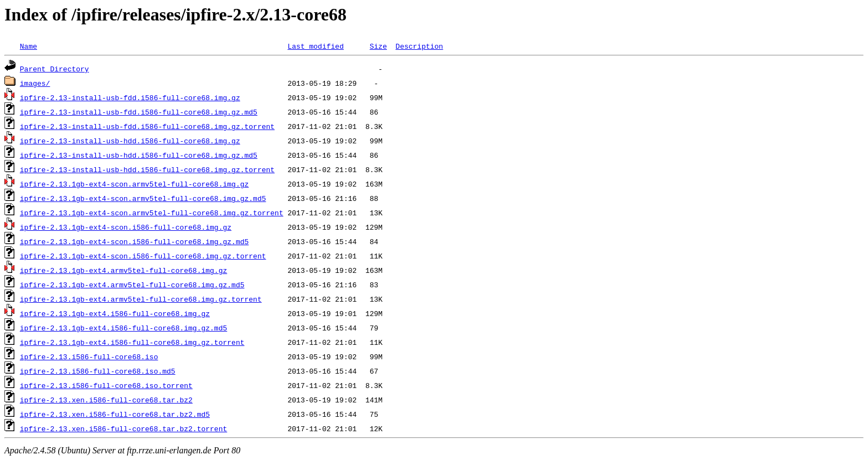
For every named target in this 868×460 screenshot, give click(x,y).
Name (29, 46)
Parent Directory (55, 69)
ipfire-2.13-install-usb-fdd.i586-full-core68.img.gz (130, 97)
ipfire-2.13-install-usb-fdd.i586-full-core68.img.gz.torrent (147, 126)
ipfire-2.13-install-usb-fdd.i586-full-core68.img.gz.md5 (139, 112)
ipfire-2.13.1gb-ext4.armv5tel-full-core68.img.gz (123, 270)
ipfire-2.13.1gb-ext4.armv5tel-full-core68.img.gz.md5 (132, 285)
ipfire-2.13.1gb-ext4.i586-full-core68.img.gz (115, 313)
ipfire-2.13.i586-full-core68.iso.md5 (98, 371)
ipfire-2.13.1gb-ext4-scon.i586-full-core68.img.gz (126, 227)
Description (419, 46)
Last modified (315, 46)
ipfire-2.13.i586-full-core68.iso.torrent (106, 385)
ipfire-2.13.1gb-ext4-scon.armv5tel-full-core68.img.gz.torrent (152, 213)
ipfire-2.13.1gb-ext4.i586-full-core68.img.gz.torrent (132, 342)
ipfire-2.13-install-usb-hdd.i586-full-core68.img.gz (130, 141)
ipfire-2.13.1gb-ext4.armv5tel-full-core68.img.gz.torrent (141, 299)
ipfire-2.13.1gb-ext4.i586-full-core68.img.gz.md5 (123, 328)
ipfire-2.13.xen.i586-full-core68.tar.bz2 (106, 400)
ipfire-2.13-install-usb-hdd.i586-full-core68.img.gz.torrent (147, 169)
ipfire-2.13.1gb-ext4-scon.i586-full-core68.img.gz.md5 (134, 241)
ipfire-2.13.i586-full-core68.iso (89, 356)
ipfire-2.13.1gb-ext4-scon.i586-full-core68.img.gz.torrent (143, 256)
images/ (35, 83)
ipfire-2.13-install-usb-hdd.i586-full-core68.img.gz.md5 (139, 155)
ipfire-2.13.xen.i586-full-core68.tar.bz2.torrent (123, 428)
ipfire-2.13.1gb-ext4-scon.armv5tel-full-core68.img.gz (134, 184)
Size (378, 46)
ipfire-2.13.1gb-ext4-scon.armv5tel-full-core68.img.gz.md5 (143, 198)
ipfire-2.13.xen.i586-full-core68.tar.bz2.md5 (115, 414)
